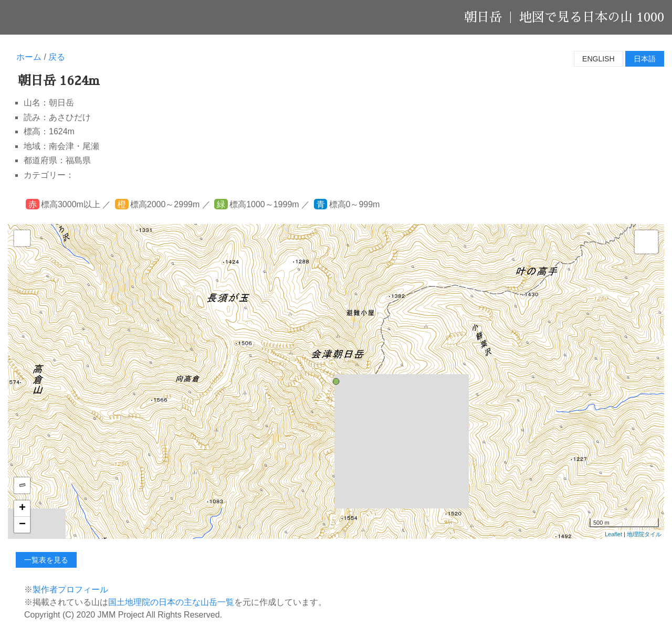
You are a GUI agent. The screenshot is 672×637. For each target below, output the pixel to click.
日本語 (645, 59)
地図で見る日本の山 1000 (592, 17)
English (598, 59)
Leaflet (613, 534)
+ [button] (22, 508)
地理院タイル (644, 534)
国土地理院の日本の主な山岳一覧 (171, 602)
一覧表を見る (46, 560)
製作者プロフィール (70, 590)
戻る (57, 57)
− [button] (22, 525)
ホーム (29, 57)
